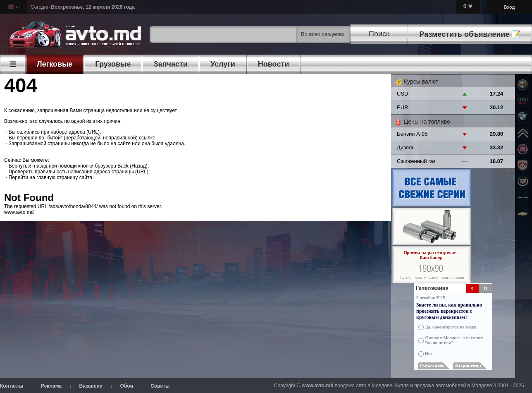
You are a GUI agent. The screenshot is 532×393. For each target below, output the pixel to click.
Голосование (432, 288)
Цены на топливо (427, 122)
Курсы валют (421, 81)
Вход (509, 7)
